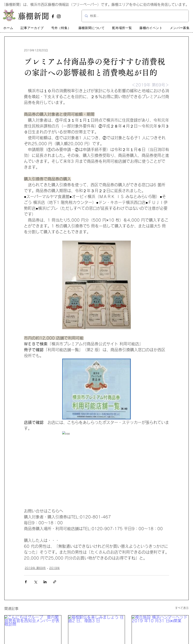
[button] (32, 28)
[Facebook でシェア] (26, 582)
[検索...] (135, 16)
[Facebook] (53, 16)
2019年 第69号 (35, 568)
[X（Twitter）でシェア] (35, 582)
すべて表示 (182, 608)
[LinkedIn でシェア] (45, 582)
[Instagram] (59, 16)
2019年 (55, 568)
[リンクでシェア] (55, 582)
